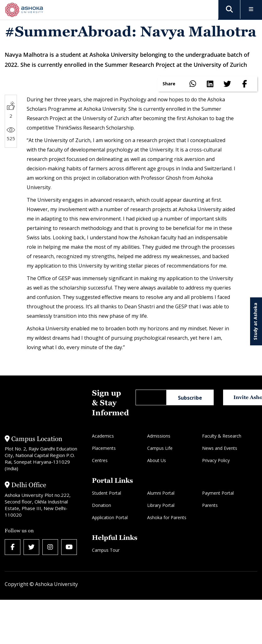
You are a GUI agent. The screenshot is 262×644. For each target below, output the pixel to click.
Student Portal (107, 493)
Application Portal (110, 517)
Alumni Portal (161, 493)
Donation (102, 505)
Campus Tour (106, 550)
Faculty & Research (222, 436)
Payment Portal (218, 493)
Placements (104, 448)
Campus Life (160, 448)
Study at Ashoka (255, 321)
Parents (210, 505)
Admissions (159, 436)
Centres (100, 460)
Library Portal (161, 505)
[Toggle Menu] (251, 10)
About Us (157, 460)
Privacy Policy (216, 460)
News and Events (220, 448)
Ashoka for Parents (167, 517)
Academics (103, 436)
